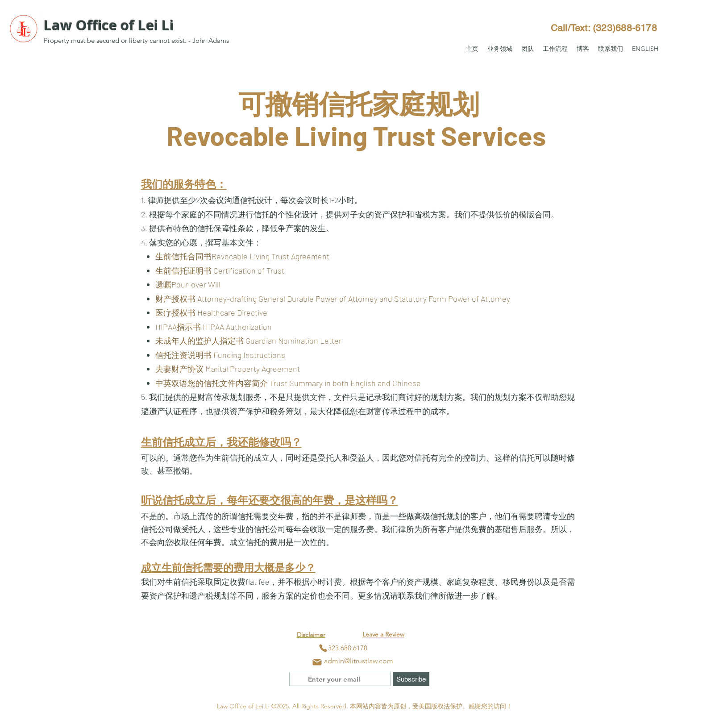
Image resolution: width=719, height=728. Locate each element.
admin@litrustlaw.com (359, 661)
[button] (500, 49)
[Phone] (323, 648)
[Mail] (317, 662)
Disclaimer (311, 635)
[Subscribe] (411, 679)
